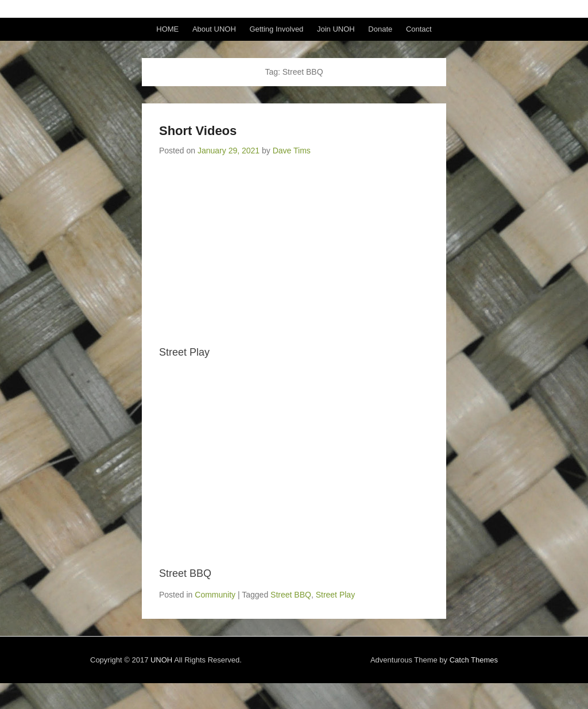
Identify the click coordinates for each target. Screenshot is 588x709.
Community (215, 595)
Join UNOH (336, 29)
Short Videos (198, 131)
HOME (167, 29)
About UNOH (214, 29)
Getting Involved (276, 29)
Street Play (335, 595)
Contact (419, 29)
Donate (380, 29)
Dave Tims (292, 151)
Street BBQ (291, 595)
